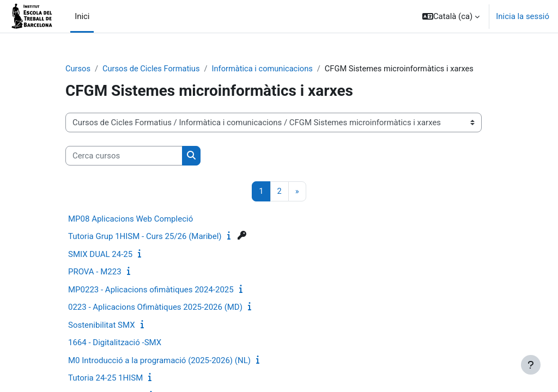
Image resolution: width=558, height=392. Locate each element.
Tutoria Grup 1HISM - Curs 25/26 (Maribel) (145, 237)
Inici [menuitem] (82, 16)
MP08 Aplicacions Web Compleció (131, 219)
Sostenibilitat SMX (102, 325)
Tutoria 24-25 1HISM (105, 378)
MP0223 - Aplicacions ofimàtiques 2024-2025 (151, 290)
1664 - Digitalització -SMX (115, 343)
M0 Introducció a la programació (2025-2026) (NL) (159, 360)
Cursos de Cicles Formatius (153, 69)
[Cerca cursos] (124, 156)
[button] (451, 16)
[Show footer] (531, 365)
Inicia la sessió (523, 16)
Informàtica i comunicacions (266, 69)
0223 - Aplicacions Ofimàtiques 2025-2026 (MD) (155, 308)
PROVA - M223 (95, 272)
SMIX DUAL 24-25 (100, 254)
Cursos (78, 69)
